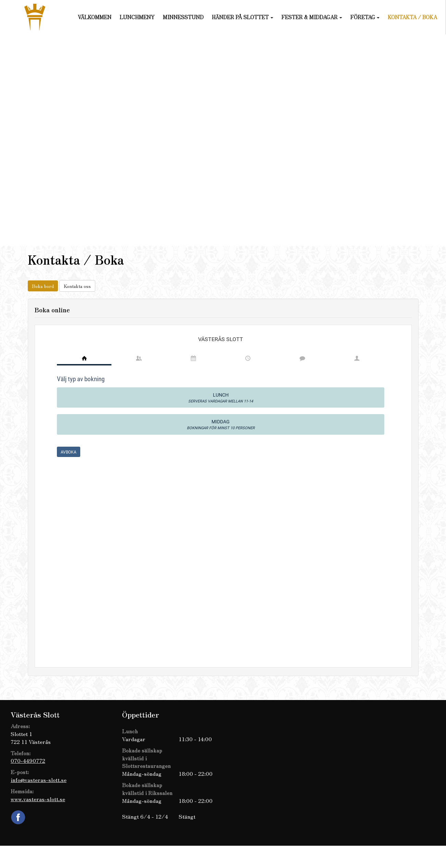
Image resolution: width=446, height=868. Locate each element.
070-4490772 (28, 760)
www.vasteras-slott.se (38, 799)
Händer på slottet (243, 17)
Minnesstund (183, 17)
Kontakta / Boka (412, 17)
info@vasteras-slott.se (39, 780)
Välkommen (95, 17)
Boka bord (43, 286)
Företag (365, 17)
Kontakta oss (77, 286)
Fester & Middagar (312, 17)
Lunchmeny (137, 17)
